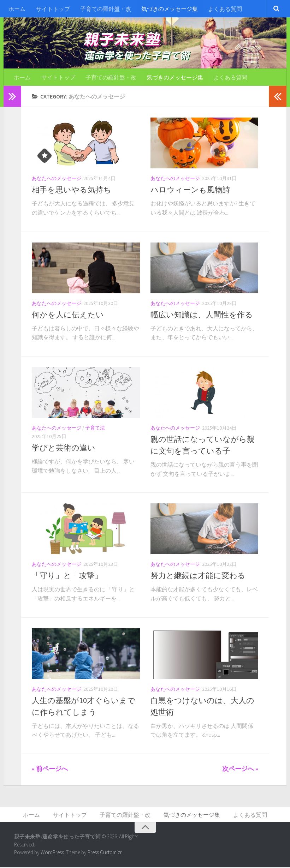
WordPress (52, 853)
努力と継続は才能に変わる (198, 576)
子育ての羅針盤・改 (105, 9)
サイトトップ (52, 9)
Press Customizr (105, 853)
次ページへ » (240, 769)
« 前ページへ (50, 769)
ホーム (17, 9)
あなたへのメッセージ (57, 179)
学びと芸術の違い (64, 448)
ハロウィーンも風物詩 (190, 190)
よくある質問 (223, 9)
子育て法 (95, 429)
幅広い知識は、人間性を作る (202, 315)
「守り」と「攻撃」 (67, 576)
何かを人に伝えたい (68, 315)
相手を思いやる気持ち (72, 190)
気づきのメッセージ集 (168, 9)
